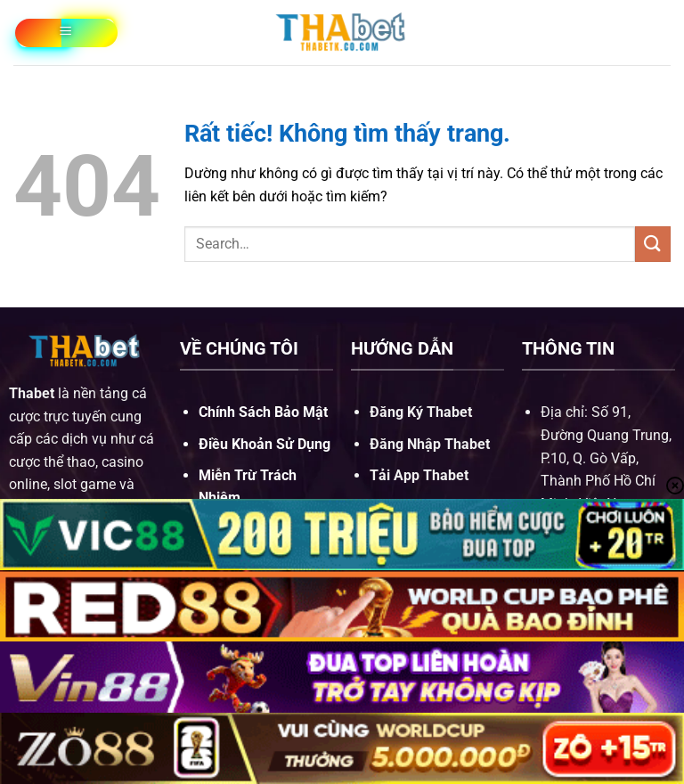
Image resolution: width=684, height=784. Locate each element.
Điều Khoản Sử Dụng (265, 444)
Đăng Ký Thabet (421, 412)
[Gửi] (653, 244)
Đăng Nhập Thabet (430, 444)
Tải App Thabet (419, 475)
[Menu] (66, 33)
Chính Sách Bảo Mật (263, 412)
